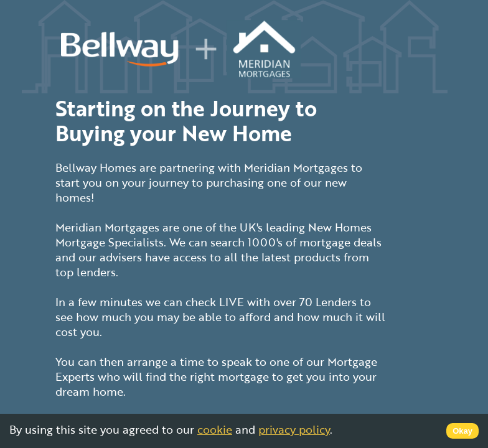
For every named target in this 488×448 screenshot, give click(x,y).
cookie (215, 429)
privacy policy (294, 429)
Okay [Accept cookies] (462, 431)
